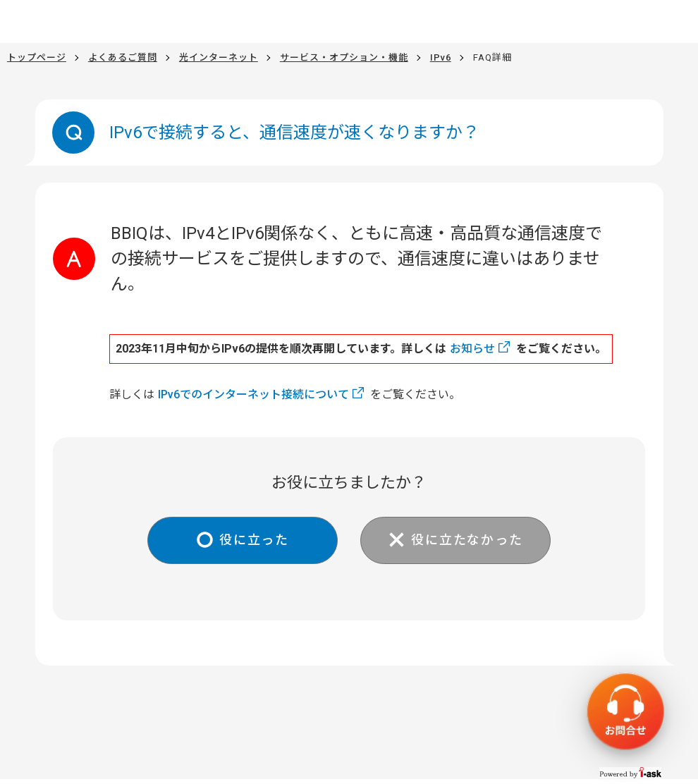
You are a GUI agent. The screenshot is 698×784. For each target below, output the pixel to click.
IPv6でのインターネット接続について (253, 394)
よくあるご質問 (123, 57)
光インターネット (219, 57)
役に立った (254, 540)
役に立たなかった (467, 540)
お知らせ (472, 349)
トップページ (37, 57)
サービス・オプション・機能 (344, 57)
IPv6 (441, 57)
